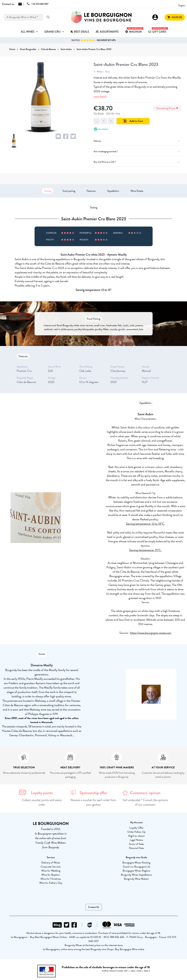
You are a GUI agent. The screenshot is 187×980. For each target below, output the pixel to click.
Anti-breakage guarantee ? (138, 151)
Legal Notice (136, 840)
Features (91, 191)
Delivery (138, 141)
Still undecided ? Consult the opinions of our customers (145, 802)
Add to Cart (133, 121)
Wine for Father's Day (51, 883)
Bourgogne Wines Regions (136, 871)
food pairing (69, 191)
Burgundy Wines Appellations (136, 875)
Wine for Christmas (51, 879)
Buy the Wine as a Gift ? (138, 162)
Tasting (48, 191)
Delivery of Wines (51, 863)
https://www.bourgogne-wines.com (151, 633)
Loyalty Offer (136, 828)
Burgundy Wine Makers (136, 879)
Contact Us (94, 907)
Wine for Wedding (51, 871)
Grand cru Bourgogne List (136, 867)
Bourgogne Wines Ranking (136, 863)
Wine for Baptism (51, 875)
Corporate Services (51, 867)
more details (100, 96)
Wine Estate (137, 191)
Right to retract (136, 836)
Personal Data (136, 848)
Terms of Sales (136, 844)
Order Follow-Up (136, 832)
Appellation (113, 191)
